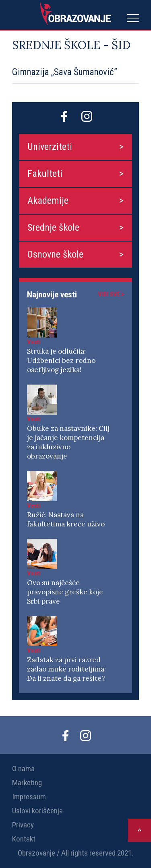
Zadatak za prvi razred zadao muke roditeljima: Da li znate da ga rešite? (66, 669)
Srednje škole (53, 227)
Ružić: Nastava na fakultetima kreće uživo (66, 519)
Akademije (48, 201)
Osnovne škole (55, 254)
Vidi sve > (111, 294)
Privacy (23, 825)
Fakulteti (45, 174)
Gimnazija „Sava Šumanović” (65, 72)
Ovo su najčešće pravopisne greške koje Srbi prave (65, 592)
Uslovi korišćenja (37, 811)
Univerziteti (50, 147)
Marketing (27, 783)
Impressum (29, 797)
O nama (23, 769)
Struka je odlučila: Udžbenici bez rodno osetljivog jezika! (61, 360)
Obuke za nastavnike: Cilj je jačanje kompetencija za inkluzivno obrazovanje (68, 442)
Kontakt (24, 839)
